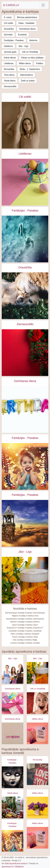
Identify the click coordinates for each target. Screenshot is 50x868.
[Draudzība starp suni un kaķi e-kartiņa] (25, 296)
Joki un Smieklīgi (30, 52)
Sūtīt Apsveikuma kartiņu (16, 863)
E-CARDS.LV (11, 5)
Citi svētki (8, 23)
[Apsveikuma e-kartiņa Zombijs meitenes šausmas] (13, 777)
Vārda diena (10, 81)
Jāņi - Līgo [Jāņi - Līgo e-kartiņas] (25, 552)
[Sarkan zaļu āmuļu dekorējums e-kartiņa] (25, 353)
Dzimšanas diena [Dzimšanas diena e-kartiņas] (25, 381)
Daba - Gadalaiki (26, 23)
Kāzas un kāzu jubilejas (32, 58)
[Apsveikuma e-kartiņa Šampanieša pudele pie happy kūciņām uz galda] (13, 808)
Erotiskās (22, 35)
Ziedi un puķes (28, 81)
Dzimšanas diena (27, 29)
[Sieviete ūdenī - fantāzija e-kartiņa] (25, 239)
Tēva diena (9, 75)
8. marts (8, 17)
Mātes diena (25, 63)
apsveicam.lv (7, 866)
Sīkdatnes (19, 866)
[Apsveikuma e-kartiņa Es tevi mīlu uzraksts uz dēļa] (38, 774)
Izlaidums (8, 46)
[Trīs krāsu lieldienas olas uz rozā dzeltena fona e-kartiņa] (25, 182)
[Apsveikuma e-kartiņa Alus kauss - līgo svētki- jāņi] (38, 673)
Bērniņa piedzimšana (27, 17)
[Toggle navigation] (43, 5)
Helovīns (33, 40)
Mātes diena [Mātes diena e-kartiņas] (37, 719)
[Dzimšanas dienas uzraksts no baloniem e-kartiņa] (25, 410)
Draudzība (9, 29)
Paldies (39, 63)
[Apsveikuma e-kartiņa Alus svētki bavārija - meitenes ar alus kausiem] (13, 673)
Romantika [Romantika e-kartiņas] (37, 760)
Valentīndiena (26, 75)
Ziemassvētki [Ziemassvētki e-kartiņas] (25, 324)
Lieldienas (9, 63)
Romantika (9, 69)
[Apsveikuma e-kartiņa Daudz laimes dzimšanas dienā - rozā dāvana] (13, 703)
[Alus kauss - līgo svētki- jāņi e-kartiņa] (25, 580)
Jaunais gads (10, 52)
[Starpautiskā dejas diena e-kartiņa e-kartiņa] (25, 125)
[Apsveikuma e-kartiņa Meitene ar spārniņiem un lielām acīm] (13, 841)
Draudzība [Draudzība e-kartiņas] (25, 267)
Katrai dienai (10, 58)
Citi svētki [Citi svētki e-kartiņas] (25, 97)
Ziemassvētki (10, 86)
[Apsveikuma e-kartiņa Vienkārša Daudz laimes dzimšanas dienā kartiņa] (13, 733)
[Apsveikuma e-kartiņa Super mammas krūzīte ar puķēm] (38, 808)
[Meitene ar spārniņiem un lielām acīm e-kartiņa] (25, 466)
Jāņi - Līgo (23, 46)
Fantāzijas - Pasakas (14, 40)
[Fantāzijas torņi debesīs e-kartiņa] (25, 523)
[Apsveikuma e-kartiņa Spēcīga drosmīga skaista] (38, 733)
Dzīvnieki (8, 35)
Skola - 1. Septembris (30, 69)
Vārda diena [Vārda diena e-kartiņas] (12, 793)
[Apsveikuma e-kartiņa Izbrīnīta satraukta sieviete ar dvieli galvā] (38, 703)
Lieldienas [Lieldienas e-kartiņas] (25, 154)
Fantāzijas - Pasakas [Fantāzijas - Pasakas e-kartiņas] (25, 211)
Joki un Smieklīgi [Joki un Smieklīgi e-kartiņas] (38, 689)
